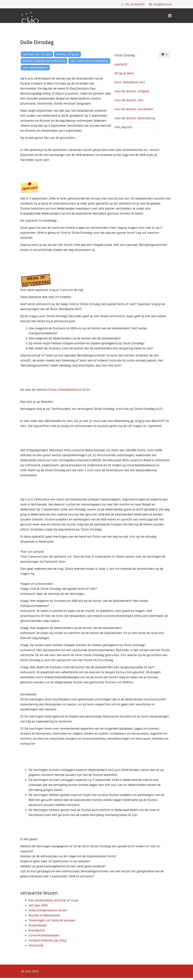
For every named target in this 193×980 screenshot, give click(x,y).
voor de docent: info (129, 100)
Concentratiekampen (44, 935)
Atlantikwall (38, 925)
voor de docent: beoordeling (135, 118)
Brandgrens (37, 930)
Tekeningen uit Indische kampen (52, 920)
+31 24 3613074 (135, 4)
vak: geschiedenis (35, 68)
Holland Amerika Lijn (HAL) (48, 940)
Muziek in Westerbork (44, 915)
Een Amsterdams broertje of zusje (54, 900)
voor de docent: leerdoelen (134, 109)
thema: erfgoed (68, 54)
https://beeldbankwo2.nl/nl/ (69, 390)
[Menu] (170, 16)
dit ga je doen (124, 73)
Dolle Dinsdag (125, 55)
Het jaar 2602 (38, 905)
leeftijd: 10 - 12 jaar (37, 54)
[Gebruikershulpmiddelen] (164, 54)
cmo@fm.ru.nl (162, 4)
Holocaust (36, 945)
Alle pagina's (123, 127)
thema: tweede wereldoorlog (44, 61)
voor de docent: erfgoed (132, 91)
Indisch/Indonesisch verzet (48, 910)
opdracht (121, 64)
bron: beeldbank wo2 (130, 82)
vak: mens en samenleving (89, 61)
